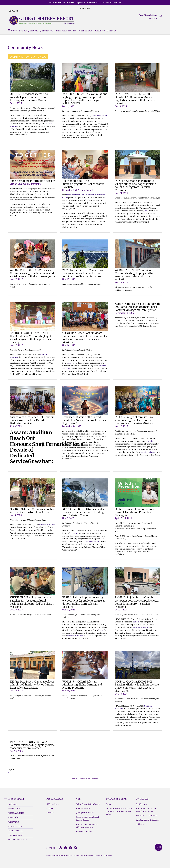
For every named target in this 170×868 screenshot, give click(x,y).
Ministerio (13, 822)
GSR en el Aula (85, 31)
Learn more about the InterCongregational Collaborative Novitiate (83, 184)
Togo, (71, 363)
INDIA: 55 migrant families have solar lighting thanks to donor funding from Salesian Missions (134, 420)
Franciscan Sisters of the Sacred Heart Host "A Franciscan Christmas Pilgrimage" (84, 420)
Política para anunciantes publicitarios (59, 856)
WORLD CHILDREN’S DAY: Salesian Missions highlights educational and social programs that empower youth (32, 273)
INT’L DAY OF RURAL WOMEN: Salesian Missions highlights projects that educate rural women (32, 745)
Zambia (136, 622)
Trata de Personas (17, 840)
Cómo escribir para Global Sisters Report (87, 818)
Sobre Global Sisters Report (88, 804)
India (146, 211)
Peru (101, 630)
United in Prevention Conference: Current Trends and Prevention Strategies (135, 512)
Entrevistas (48, 31)
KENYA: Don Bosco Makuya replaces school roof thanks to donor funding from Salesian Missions (32, 685)
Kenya (75, 533)
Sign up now (152, 19)
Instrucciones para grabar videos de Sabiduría (87, 826)
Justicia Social (15, 831)
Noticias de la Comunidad (147, 816)
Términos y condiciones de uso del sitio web (87, 856)
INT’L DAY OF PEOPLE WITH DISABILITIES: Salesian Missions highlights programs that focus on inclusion (136, 99)
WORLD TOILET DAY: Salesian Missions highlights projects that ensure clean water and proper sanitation (135, 275)
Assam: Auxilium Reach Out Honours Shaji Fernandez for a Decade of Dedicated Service (32, 420)
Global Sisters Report (105, 31)
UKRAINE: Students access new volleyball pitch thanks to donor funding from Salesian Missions (29, 97)
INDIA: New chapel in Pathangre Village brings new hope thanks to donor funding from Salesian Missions (135, 186)
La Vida (50, 808)
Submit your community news (28, 57)
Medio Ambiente (16, 813)
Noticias (23, 31)
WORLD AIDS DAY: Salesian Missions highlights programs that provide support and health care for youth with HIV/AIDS (85, 99)
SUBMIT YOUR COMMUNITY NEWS (85, 779)
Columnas (35, 31)
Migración (13, 817)
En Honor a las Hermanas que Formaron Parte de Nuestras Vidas (119, 811)
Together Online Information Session (32, 181)
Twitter (65, 848)
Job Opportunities (84, 831)
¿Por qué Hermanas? (85, 813)
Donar (109, 804)
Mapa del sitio (107, 856)
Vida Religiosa (15, 826)
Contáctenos (141, 804)
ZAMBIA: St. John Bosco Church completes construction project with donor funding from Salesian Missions (137, 602)
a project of (85, 2)
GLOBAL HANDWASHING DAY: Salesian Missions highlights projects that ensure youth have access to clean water (137, 686)
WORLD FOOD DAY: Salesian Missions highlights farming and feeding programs (82, 685)
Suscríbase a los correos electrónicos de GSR (146, 810)
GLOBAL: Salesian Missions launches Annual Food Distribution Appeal (32, 511)
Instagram (75, 848)
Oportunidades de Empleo (147, 820)
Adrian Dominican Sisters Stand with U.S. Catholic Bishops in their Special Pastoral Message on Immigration (137, 307)
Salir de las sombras (66, 31)
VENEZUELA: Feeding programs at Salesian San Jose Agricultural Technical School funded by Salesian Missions (32, 602)
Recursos (50, 813)
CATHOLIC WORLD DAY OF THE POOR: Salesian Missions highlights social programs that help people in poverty (31, 338)
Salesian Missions (99, 116)
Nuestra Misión (83, 808)
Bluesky (60, 848)
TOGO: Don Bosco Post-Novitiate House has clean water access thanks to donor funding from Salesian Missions (85, 338)
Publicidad (140, 824)
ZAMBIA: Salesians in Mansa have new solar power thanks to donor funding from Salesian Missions (83, 273)
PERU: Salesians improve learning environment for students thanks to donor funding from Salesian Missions (84, 602)
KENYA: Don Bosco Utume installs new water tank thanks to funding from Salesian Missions (83, 512)
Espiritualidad (16, 835)
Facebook (70, 848)
